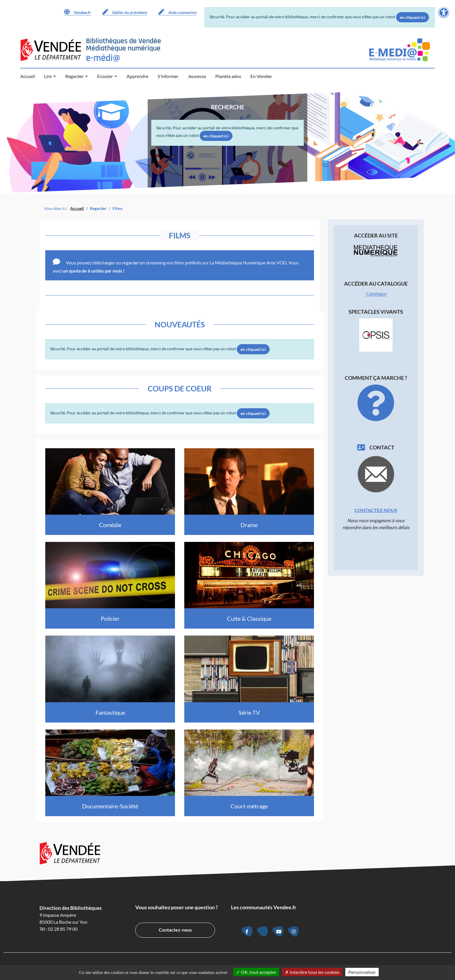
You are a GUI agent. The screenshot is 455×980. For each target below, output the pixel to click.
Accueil (28, 76)
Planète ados (228, 76)
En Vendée (261, 76)
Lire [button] (48, 76)
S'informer (168, 76)
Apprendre (137, 76)
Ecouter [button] (105, 76)
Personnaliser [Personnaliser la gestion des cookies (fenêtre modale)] (362, 972)
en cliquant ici (412, 17)
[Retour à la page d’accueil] (123, 50)
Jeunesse (197, 76)
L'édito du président (125, 12)
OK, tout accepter (256, 972)
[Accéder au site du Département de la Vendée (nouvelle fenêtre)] (51, 50)
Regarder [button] (74, 76)
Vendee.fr (78, 12)
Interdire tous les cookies (312, 972)
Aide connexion (178, 12)
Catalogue (376, 294)
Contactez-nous (376, 510)
